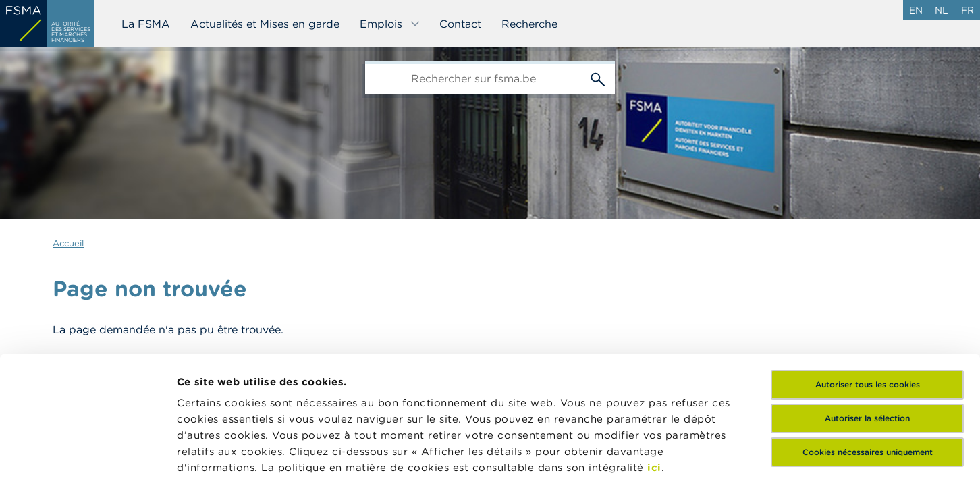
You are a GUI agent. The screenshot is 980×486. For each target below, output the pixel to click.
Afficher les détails (226, 459)
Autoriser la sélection (867, 309)
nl (942, 10)
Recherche (529, 24)
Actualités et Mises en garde (265, 24)
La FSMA (146, 24)
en (916, 10)
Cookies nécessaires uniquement (868, 343)
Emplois (390, 24)
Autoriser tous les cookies (868, 275)
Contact (460, 24)
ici (654, 358)
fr (968, 10)
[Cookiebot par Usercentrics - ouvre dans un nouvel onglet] (87, 460)
